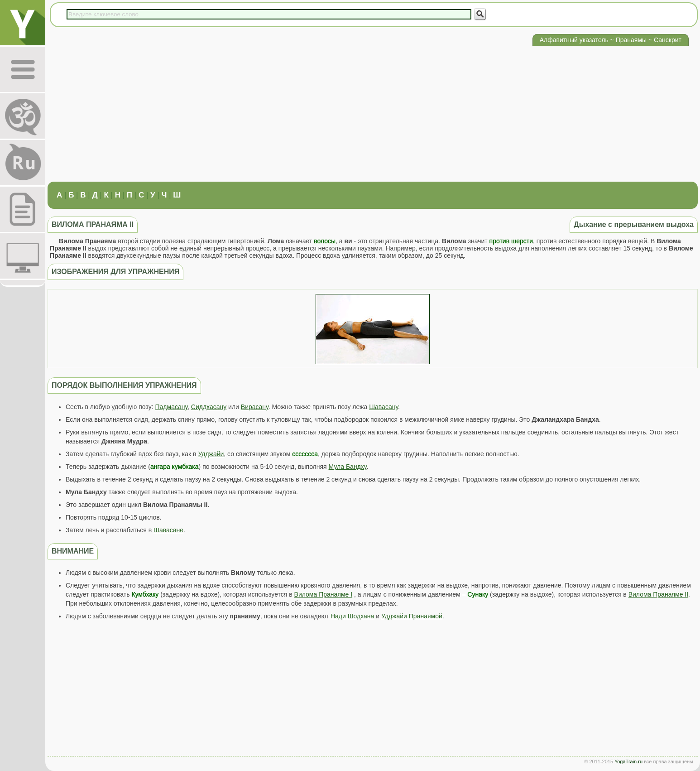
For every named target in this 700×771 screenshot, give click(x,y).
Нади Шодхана (352, 616)
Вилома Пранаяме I (324, 594)
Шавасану (384, 407)
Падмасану (171, 407)
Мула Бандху (348, 467)
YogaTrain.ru (628, 761)
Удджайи (211, 454)
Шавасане (168, 530)
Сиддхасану (209, 407)
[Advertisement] (373, 114)
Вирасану (255, 407)
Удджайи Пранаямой (412, 616)
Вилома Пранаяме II (658, 594)
